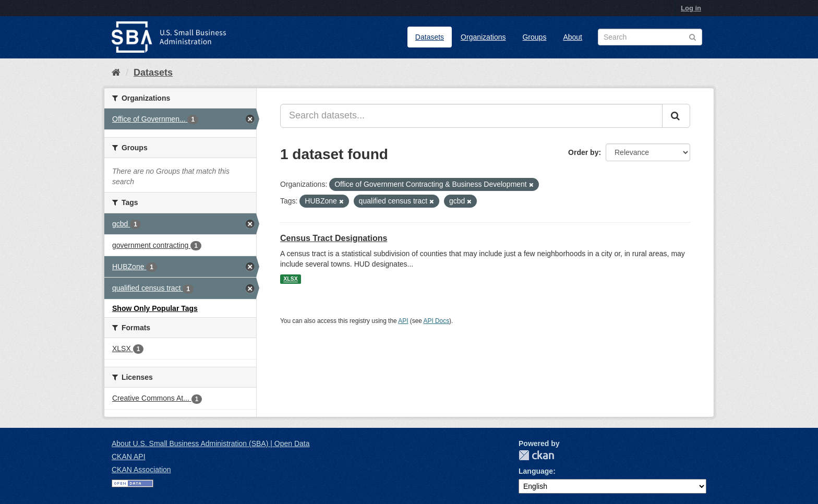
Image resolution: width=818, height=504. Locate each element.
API (403, 321)
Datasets (430, 37)
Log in (691, 8)
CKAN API (129, 457)
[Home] (116, 73)
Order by (583, 152)
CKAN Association (141, 470)
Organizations (483, 37)
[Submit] (676, 116)
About (573, 37)
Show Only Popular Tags (155, 308)
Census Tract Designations (334, 238)
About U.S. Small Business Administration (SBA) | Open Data (210, 443)
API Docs (437, 321)
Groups (534, 37)
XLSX (290, 279)
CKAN (536, 455)
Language (536, 471)
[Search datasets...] (471, 116)
